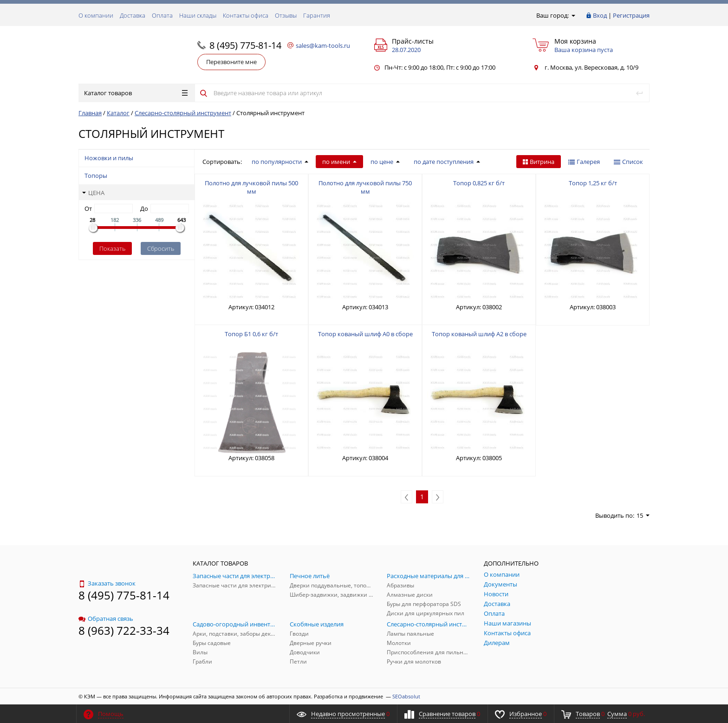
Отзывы (286, 15)
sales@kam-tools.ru (323, 46)
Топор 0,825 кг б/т (479, 183)
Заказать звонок (107, 583)
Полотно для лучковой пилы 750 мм (365, 187)
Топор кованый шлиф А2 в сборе (479, 334)
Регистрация (631, 15)
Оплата (162, 15)
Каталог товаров (136, 93)
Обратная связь (106, 619)
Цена (93, 193)
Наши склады (198, 15)
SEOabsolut (406, 696)
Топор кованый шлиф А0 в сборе (365, 334)
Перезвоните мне (231, 62)
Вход (600, 15)
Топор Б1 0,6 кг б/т (251, 334)
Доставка (133, 15)
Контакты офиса (246, 15)
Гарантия (317, 15)
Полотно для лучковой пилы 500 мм (251, 187)
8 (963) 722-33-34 (124, 630)
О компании (96, 15)
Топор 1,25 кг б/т (593, 183)
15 (643, 515)
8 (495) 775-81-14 (245, 45)
